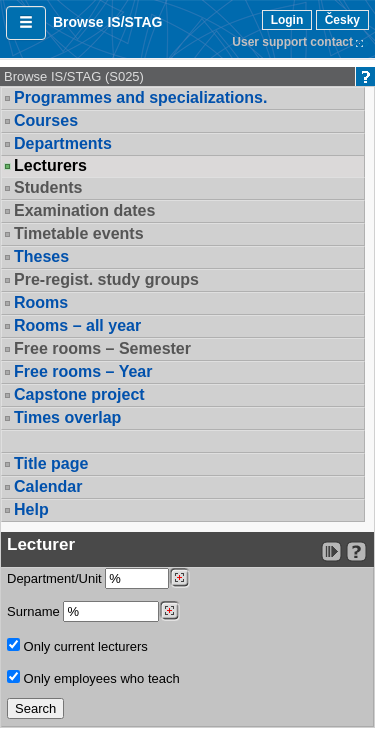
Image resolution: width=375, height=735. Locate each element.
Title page (51, 463)
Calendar (48, 486)
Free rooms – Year (83, 371)
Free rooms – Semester (102, 348)
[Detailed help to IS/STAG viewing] (356, 551)
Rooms (41, 302)
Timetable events (79, 233)
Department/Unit (98, 578)
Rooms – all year (77, 325)
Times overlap (67, 417)
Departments (63, 143)
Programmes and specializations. (140, 97)
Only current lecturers (77, 646)
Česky (342, 20)
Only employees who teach (93, 678)
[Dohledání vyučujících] (169, 611)
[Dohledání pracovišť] (179, 578)
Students (48, 187)
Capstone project (79, 394)
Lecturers (50, 166)
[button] (26, 23)
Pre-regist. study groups (106, 279)
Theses (41, 256)
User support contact (292, 42)
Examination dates (84, 210)
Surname (93, 611)
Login (287, 20)
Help (31, 509)
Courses (46, 120)
